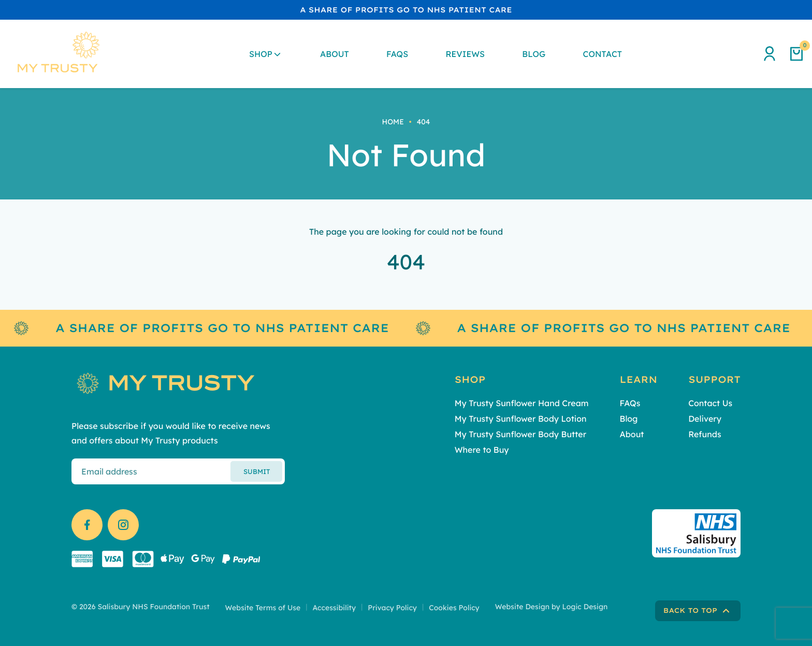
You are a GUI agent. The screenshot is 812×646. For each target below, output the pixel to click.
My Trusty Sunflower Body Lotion (521, 419)
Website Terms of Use (263, 608)
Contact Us (710, 403)
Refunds (705, 434)
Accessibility (334, 608)
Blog (534, 54)
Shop (261, 54)
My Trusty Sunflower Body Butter (521, 434)
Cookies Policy (454, 608)
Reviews (465, 54)
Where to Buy (482, 450)
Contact (603, 54)
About (335, 54)
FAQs (397, 54)
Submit (257, 471)
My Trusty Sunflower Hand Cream (522, 403)
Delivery (705, 419)
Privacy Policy (392, 608)
